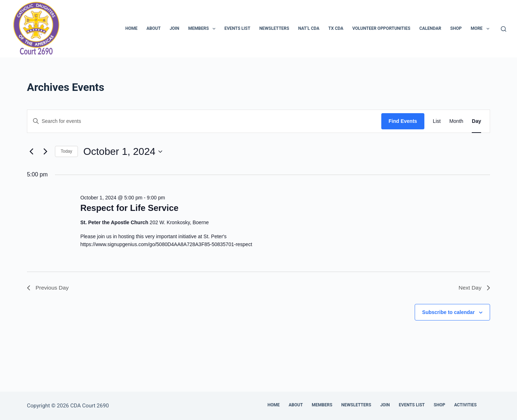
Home (131, 28)
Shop (456, 28)
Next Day (474, 288)
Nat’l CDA (309, 28)
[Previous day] (31, 152)
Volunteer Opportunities (381, 28)
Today (66, 151)
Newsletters (274, 28)
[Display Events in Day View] (476, 121)
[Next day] (45, 152)
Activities (465, 405)
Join (174, 28)
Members (203, 29)
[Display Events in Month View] (456, 121)
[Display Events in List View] (437, 121)
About (153, 28)
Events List (237, 28)
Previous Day (48, 288)
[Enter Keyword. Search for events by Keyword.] (204, 121)
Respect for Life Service (129, 208)
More (481, 29)
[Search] (504, 29)
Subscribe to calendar (448, 313)
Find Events (403, 121)
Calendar (430, 28)
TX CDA (336, 28)
